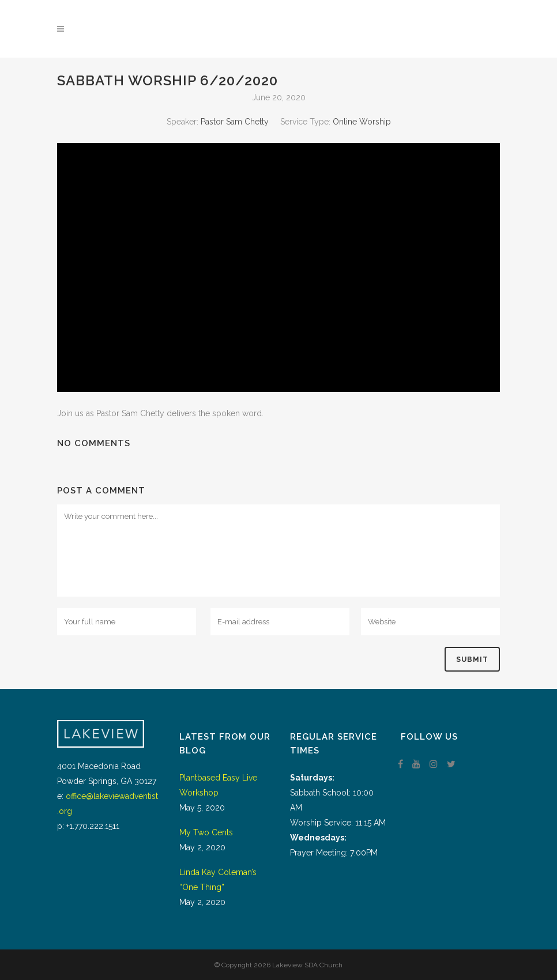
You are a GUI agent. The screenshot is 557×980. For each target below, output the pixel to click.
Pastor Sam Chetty (235, 122)
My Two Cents (206, 832)
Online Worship (362, 122)
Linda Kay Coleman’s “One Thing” (218, 880)
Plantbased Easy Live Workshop (218, 785)
